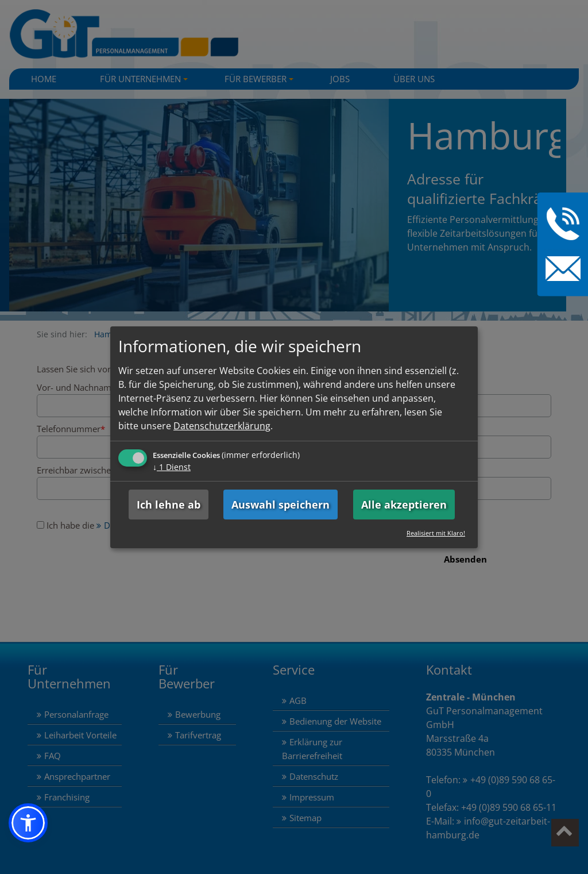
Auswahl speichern (281, 505)
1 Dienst (172, 467)
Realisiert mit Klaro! (436, 533)
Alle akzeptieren (404, 505)
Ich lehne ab (169, 505)
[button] (28, 823)
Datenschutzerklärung (222, 426)
